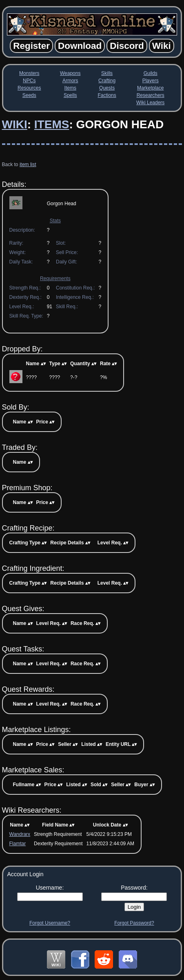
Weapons (70, 73)
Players (151, 81)
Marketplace (150, 88)
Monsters (29, 73)
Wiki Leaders (150, 103)
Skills (107, 73)
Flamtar (18, 844)
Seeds (29, 95)
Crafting (107, 81)
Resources (29, 88)
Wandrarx (20, 834)
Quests (107, 88)
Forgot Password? (134, 923)
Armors (70, 81)
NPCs (29, 81)
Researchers (151, 95)
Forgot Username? (50, 923)
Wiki (15, 124)
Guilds (151, 73)
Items (70, 88)
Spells (70, 95)
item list (28, 164)
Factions (107, 95)
